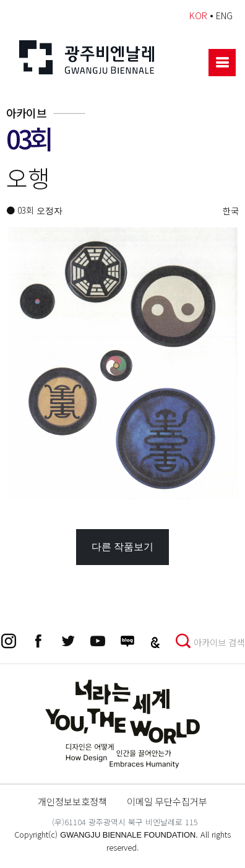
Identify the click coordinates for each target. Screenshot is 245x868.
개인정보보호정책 (72, 801)
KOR (198, 15)
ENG (224, 15)
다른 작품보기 (123, 547)
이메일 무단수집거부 (167, 801)
